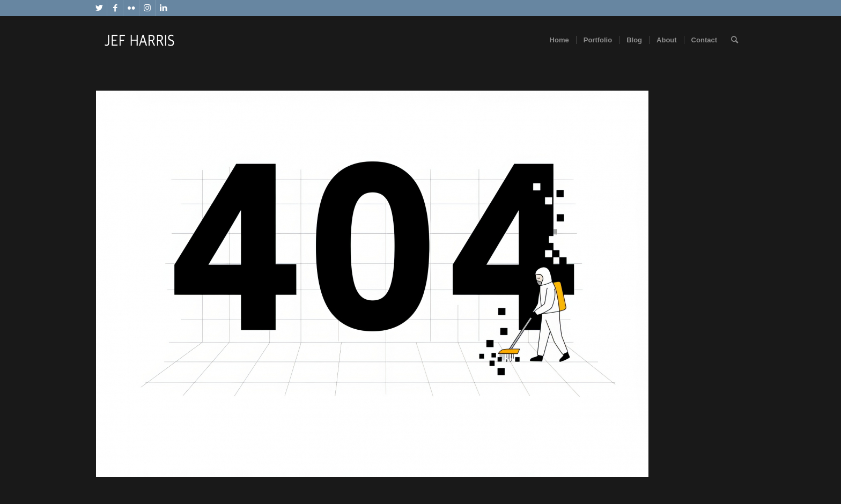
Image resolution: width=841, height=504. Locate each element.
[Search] (735, 40)
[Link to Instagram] (147, 8)
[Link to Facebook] (115, 8)
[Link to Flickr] (131, 8)
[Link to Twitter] (99, 8)
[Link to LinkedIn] (164, 8)
